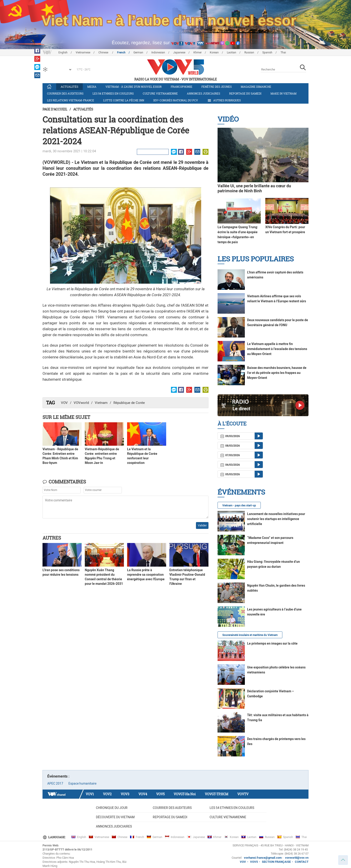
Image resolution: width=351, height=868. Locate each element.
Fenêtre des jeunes (217, 87)
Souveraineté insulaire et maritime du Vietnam (250, 635)
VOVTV (243, 794)
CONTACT (302, 862)
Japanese (179, 53)
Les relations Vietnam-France (71, 100)
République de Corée (129, 403)
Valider (202, 525)
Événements (241, 492)
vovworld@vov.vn (297, 858)
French (121, 53)
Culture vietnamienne (160, 93)
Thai (283, 53)
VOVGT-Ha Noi (185, 794)
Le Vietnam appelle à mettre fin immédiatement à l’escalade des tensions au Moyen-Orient (277, 349)
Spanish (267, 53)
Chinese (104, 53)
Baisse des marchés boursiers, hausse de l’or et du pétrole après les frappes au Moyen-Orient (277, 373)
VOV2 (107, 794)
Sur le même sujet (66, 417)
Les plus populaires (256, 259)
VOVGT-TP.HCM (217, 794)
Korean (214, 53)
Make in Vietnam (283, 93)
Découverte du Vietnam (115, 817)
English (63, 53)
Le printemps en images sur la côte (272, 643)
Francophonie (182, 87)
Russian (249, 53)
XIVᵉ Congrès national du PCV (176, 100)
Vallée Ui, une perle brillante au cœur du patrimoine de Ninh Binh (254, 188)
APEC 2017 (55, 783)
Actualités (69, 87)
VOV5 (160, 794)
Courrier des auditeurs (65, 93)
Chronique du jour (112, 808)
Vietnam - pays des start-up (239, 505)
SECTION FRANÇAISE (276, 862)
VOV (64, 403)
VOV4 (143, 794)
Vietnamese (83, 53)
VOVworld (81, 403)
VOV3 (125, 794)
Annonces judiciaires (203, 93)
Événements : (58, 776)
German (138, 53)
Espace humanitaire (82, 783)
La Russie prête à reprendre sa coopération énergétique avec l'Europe (146, 575)
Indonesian (158, 53)
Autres (52, 538)
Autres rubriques (224, 100)
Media (92, 87)
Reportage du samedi (245, 93)
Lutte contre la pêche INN (124, 100)
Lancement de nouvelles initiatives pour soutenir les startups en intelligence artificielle (276, 519)
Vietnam (101, 403)
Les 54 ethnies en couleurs (113, 93)
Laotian (232, 53)
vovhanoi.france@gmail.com (262, 858)
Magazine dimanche (256, 87)
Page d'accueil (55, 109)
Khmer (198, 53)
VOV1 (90, 794)
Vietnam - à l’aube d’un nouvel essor (134, 87)
